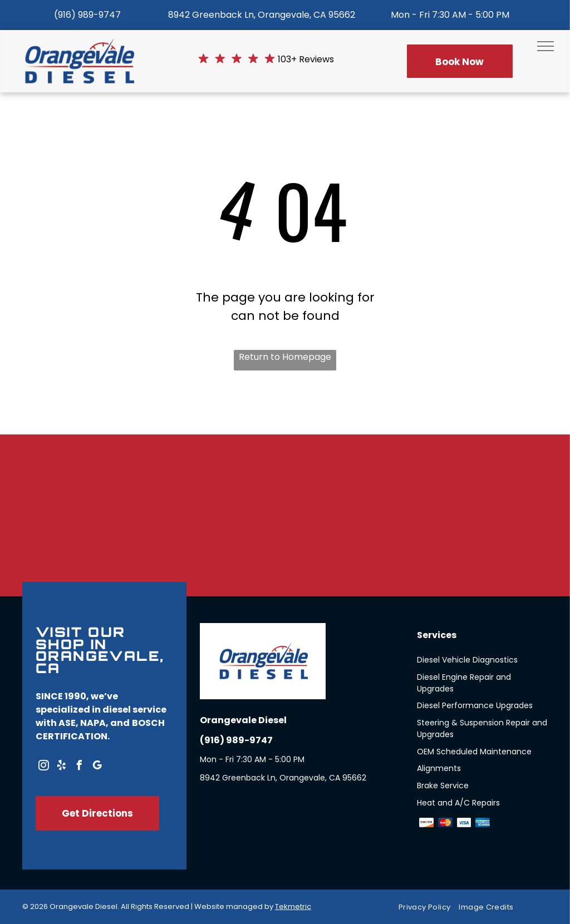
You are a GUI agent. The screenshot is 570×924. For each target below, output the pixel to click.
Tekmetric (293, 906)
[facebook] (79, 767)
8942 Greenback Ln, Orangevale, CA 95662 (262, 15)
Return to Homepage (285, 357)
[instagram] (43, 767)
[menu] (546, 46)
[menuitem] (429, 907)
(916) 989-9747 (87, 15)
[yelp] (61, 767)
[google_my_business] (97, 767)
